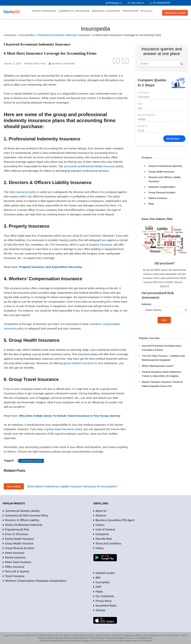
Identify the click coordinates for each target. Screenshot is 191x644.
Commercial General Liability (22, 511)
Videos (99, 548)
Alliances (101, 515)
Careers (100, 525)
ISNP (98, 587)
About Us (101, 511)
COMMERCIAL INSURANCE (74, 11)
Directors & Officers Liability (22, 520)
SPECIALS (147, 11)
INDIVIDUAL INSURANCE (106, 11)
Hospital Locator (105, 573)
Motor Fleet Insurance (18, 562)
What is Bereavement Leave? (158, 366)
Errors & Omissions (17, 534)
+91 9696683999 (161, 3)
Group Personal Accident (162, 193)
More (151, 204)
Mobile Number (146, 115)
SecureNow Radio (106, 605)
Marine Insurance (158, 198)
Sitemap (100, 610)
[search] (182, 64)
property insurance (101, 245)
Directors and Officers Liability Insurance (165, 179)
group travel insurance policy (64, 429)
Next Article (14, 486)
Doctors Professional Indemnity (165, 166)
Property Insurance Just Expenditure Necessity (51, 267)
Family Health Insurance (19, 539)
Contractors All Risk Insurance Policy (27, 515)
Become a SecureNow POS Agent (115, 520)
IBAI (98, 578)
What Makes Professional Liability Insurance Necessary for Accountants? (72, 486)
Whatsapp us (115, 3)
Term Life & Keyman (17, 571)
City (140, 104)
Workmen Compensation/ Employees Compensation (36, 581)
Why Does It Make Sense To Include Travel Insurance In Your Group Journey (70, 416)
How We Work (104, 539)
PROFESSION (130, 11)
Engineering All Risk (17, 529)
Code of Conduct (105, 529)
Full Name (143, 93)
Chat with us (137, 3)
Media (99, 592)
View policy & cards (175, 13)
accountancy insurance (31, 461)
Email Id (142, 126)
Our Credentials (105, 596)
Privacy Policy (104, 601)
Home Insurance (15, 553)
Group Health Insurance (161, 172)
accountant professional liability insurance (90, 166)
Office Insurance (15, 567)
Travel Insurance (15, 576)
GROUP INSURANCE (44, 11)
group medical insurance (79, 363)
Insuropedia (102, 582)
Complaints (102, 534)
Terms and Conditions (108, 543)
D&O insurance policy (23, 192)
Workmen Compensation (162, 187)
